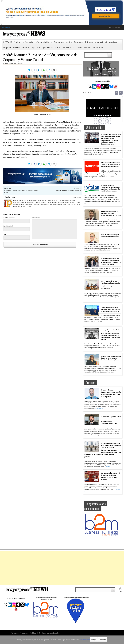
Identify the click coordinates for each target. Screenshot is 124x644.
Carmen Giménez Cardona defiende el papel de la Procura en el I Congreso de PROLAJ (110, 309)
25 (94, 121)
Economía (79, 42)
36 (101, 123)
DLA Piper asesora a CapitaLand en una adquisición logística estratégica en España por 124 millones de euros (111, 188)
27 (99, 121)
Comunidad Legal (44, 42)
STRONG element (114, 27)
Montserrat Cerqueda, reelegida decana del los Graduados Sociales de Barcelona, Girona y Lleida (111, 359)
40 (110, 123)
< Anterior (8, 188)
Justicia (69, 42)
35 (99, 123)
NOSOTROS (99, 48)
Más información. (85, 640)
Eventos (88, 48)
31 (108, 121)
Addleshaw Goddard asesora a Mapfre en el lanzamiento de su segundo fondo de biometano (111, 165)
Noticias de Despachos (24, 42)
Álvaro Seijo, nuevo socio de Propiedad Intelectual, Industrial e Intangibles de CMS (111, 213)
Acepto (94, 640)
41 (94, 125)
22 (106, 119)
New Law (113, 42)
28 (101, 121)
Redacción (10, 197)
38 (106, 123)
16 (110, 117)
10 (97, 117)
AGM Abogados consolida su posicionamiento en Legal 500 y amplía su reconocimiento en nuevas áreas (111, 237)
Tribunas (89, 42)
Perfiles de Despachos (72, 48)
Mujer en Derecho (12, 48)
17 (94, 119)
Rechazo (102, 640)
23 (108, 119)
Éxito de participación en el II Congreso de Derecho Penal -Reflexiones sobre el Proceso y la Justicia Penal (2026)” (111, 261)
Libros (58, 48)
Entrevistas (59, 42)
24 (110, 119)
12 (101, 117)
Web (5, 234)
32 (110, 121)
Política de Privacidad (20, 633)
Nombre (9, 218)
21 (104, 119)
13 (104, 117)
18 (97, 119)
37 (104, 123)
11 (99, 117)
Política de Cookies (38, 633)
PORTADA (8, 42)
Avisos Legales (53, 633)
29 (104, 121)
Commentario (36, 218)
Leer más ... (99, 154)
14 (106, 117)
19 (99, 119)
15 (108, 117)
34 (97, 123)
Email (8, 226)
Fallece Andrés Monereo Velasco (68, 190)
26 (97, 121)
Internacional (101, 42)
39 (108, 123)
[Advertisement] (62, 568)
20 (101, 119)
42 (97, 125)
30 (106, 121)
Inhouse (25, 48)
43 (99, 125)
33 (94, 123)
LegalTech (35, 48)
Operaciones (47, 48)
